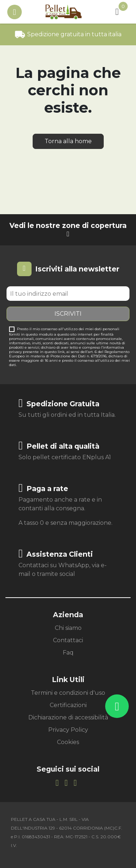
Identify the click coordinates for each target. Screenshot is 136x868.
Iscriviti (68, 314)
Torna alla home (68, 141)
